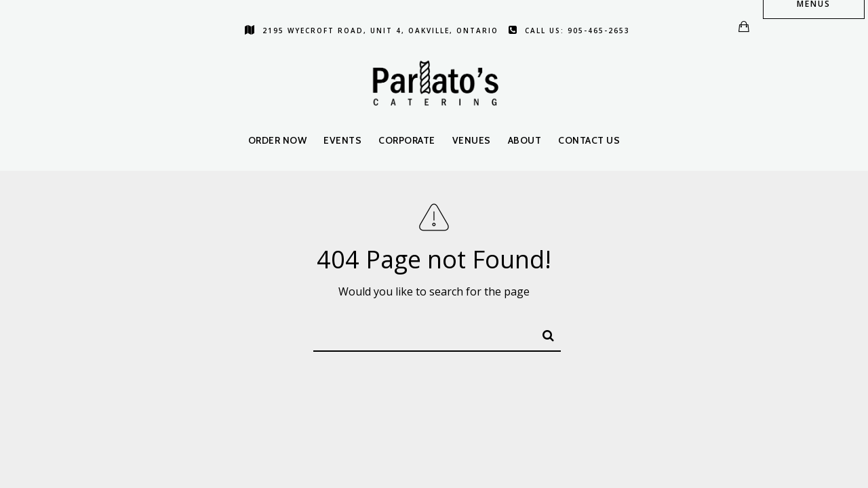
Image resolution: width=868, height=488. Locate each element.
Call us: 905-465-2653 (569, 30)
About (525, 140)
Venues (472, 140)
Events (342, 140)
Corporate (407, 140)
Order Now (278, 140)
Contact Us (589, 140)
